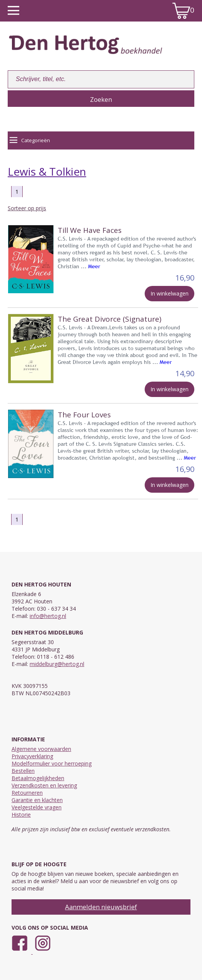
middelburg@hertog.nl (57, 664)
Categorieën (30, 140)
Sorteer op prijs (27, 208)
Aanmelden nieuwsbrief (101, 907)
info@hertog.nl (48, 616)
